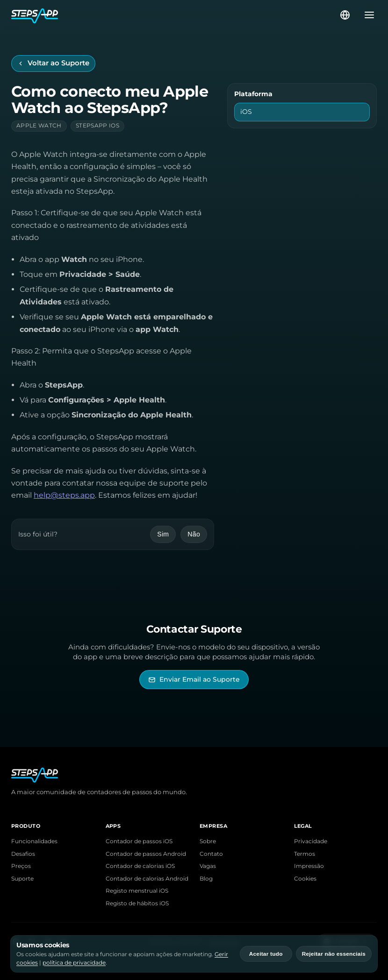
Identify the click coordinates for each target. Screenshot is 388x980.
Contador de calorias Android (147, 879)
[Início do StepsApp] (175, 15)
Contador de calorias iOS (140, 866)
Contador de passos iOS (139, 841)
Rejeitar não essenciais (334, 954)
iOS (246, 112)
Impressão (309, 866)
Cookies (305, 879)
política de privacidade (74, 962)
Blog (206, 879)
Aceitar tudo (266, 954)
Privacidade (311, 841)
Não (194, 534)
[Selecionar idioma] (345, 15)
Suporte (22, 879)
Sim (163, 534)
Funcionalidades (34, 841)
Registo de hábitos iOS (137, 903)
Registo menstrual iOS (137, 891)
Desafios (23, 854)
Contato (211, 854)
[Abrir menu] (366, 15)
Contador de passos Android (146, 854)
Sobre (208, 841)
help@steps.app (64, 495)
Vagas (208, 866)
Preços (21, 866)
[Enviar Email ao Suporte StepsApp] (194, 680)
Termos (305, 854)
